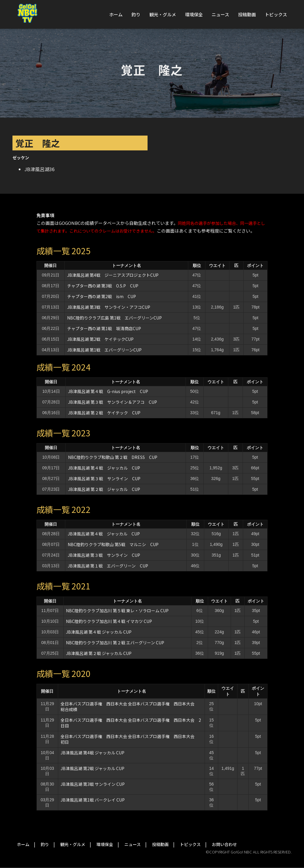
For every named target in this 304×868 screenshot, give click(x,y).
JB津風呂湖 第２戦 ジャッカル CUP (104, 489)
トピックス (276, 14)
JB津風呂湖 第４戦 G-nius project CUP (108, 391)
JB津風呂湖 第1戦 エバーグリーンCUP (104, 350)
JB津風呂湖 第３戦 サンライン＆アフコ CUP (113, 402)
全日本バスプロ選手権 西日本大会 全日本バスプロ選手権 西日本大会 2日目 (131, 723)
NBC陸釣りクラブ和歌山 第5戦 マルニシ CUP (113, 544)
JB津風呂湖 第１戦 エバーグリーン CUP (108, 566)
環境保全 (194, 14)
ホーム (116, 14)
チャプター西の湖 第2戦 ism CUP (102, 296)
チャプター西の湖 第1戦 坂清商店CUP (104, 328)
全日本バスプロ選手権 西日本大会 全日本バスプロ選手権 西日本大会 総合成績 (130, 706)
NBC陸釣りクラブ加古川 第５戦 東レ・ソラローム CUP (117, 611)
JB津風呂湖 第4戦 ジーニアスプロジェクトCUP (113, 275)
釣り (136, 14)
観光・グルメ (163, 14)
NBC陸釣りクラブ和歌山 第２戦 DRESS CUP (113, 457)
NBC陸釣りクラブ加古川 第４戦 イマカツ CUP (109, 621)
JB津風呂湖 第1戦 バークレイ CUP (93, 800)
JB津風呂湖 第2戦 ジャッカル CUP (92, 768)
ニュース (220, 14)
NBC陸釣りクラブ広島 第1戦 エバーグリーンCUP (114, 318)
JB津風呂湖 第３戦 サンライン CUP (104, 478)
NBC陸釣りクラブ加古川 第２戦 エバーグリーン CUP (115, 643)
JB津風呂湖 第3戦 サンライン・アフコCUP (109, 307)
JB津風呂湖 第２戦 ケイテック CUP (104, 413)
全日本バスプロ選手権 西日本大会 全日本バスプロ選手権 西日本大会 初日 (130, 739)
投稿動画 (247, 14)
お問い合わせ (224, 844)
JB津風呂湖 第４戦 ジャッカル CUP (104, 468)
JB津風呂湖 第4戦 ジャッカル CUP (92, 753)
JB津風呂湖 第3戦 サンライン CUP (93, 784)
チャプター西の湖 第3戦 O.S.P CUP (103, 286)
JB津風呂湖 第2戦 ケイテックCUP (100, 339)
